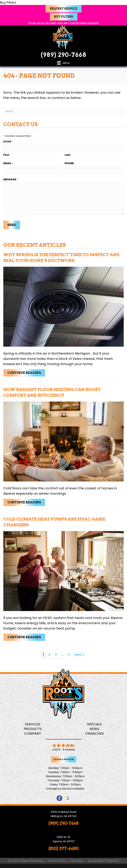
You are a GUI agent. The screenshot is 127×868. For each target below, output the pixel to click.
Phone (69, 163)
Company (33, 731)
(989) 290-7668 (63, 55)
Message (11, 178)
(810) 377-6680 (63, 846)
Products (33, 727)
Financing (95, 731)
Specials (94, 722)
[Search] (63, 111)
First (6, 154)
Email (8, 163)
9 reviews (69, 747)
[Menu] (63, 63)
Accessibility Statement (103, 858)
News (94, 727)
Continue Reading (26, 371)
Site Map (77, 858)
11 (69, 652)
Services (33, 722)
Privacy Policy (57, 858)
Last (68, 154)
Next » (79, 652)
